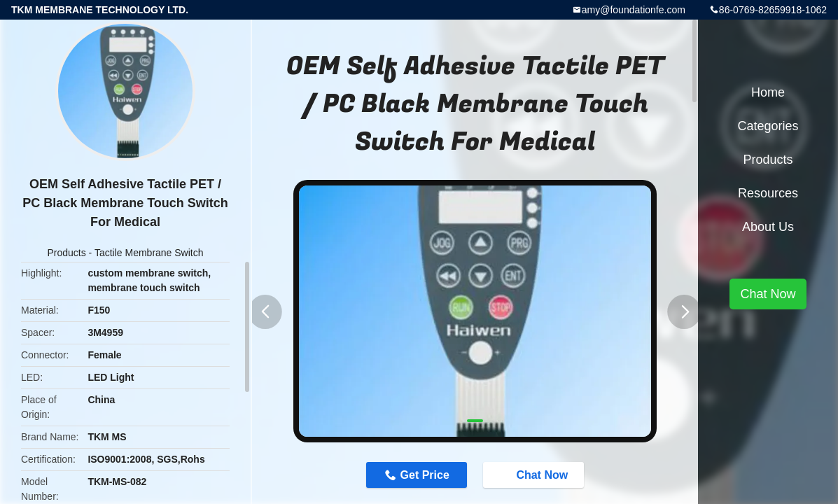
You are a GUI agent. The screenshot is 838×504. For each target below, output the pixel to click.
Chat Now (535, 475)
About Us (768, 227)
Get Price (425, 475)
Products (66, 253)
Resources (768, 193)
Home (768, 92)
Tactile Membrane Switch (149, 253)
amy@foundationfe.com (634, 10)
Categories (768, 126)
